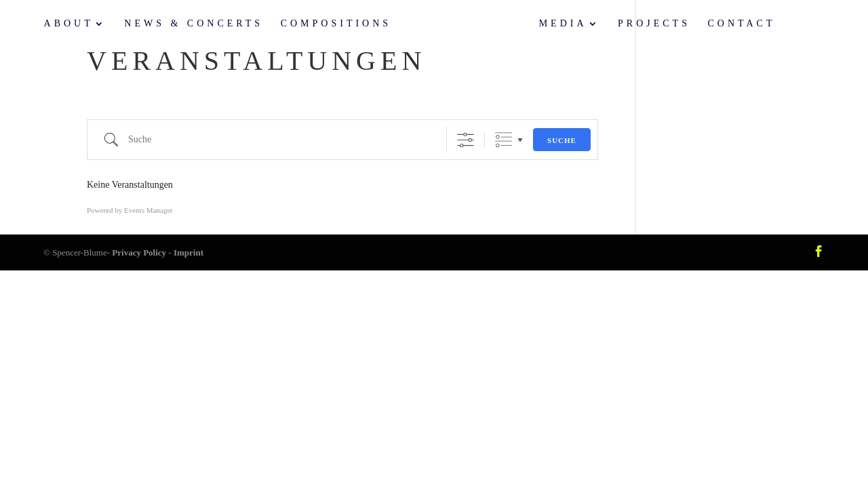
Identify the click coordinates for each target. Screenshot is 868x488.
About (69, 24)
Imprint (189, 252)
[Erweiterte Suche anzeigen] (466, 140)
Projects (654, 24)
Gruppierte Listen (504, 140)
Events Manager (149, 210)
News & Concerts (194, 24)
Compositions (336, 24)
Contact (741, 24)
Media (563, 24)
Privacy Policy (139, 252)
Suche (562, 140)
